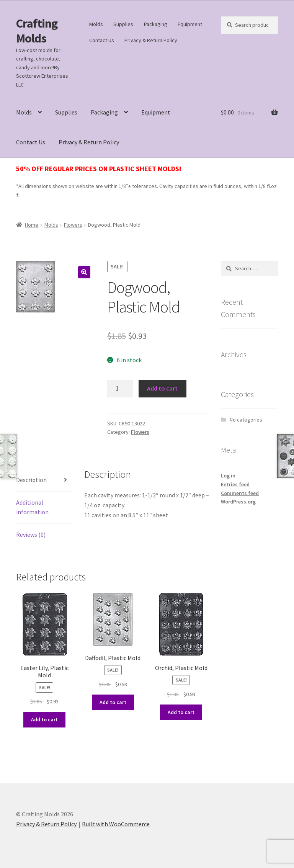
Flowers (73, 225)
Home (32, 225)
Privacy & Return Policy (151, 40)
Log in (228, 476)
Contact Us (102, 40)
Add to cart (162, 388)
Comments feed (240, 493)
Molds (96, 24)
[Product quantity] (120, 389)
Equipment (190, 24)
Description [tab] (31, 480)
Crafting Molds (37, 31)
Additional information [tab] (32, 507)
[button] (84, 272)
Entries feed (235, 484)
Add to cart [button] (44, 719)
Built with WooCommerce (116, 824)
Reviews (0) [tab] (31, 535)
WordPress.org (238, 502)
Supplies (123, 24)
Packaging (156, 24)
